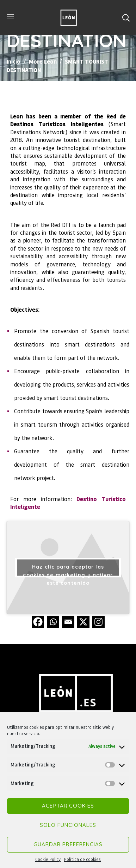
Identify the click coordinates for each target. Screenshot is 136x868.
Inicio (14, 61)
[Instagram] (98, 622)
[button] (126, 18)
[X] (83, 622)
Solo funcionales (68, 825)
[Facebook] (38, 622)
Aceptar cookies (68, 806)
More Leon (43, 61)
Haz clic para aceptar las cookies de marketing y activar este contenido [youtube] (68, 571)
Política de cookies (82, 859)
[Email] (68, 622)
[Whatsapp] (53, 622)
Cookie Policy (48, 859)
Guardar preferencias (68, 844)
